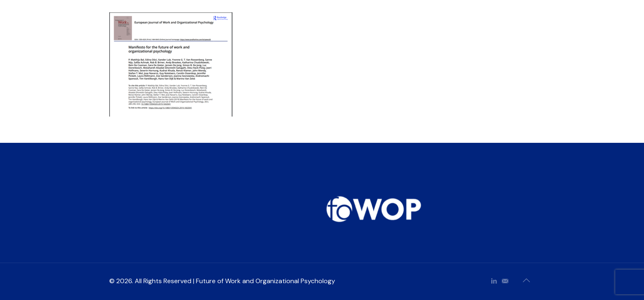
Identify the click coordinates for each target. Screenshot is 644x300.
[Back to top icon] (526, 280)
